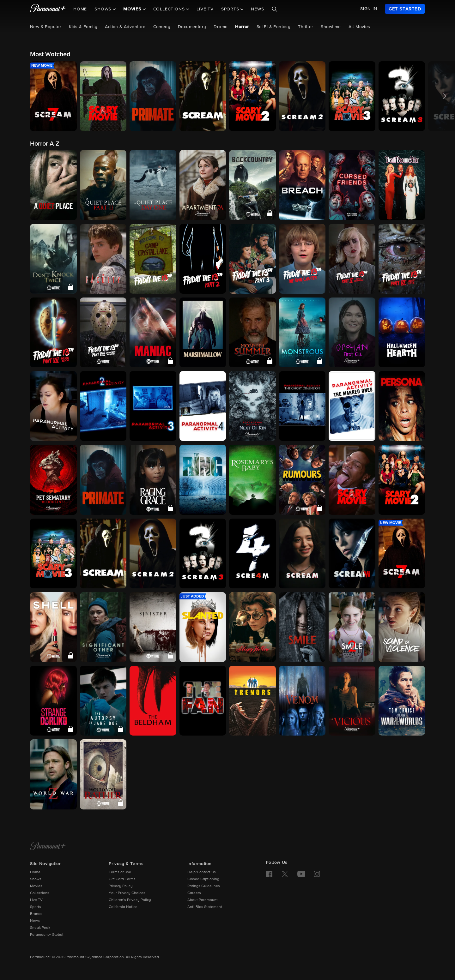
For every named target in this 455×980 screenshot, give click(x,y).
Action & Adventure (125, 27)
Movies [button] (133, 9)
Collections (40, 893)
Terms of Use (120, 872)
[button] (53, 96)
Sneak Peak (40, 928)
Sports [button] (231, 9)
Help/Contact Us (202, 872)
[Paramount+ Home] (48, 846)
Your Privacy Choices (127, 893)
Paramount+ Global (47, 935)
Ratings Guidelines (204, 886)
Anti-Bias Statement (205, 907)
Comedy (162, 27)
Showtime (331, 27)
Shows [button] (104, 9)
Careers (194, 893)
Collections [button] (170, 9)
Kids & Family (83, 27)
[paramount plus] (48, 9)
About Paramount (203, 900)
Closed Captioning (203, 879)
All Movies (359, 27)
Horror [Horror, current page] (242, 27)
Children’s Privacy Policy (130, 900)
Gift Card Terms (122, 879)
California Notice (123, 907)
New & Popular (46, 27)
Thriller (306, 27)
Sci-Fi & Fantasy (273, 27)
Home (80, 9)
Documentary (192, 27)
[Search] (275, 9)
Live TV (205, 9)
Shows (36, 879)
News (257, 9)
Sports (36, 907)
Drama (221, 27)
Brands (36, 914)
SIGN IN (369, 9)
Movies (36, 886)
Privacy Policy (121, 886)
